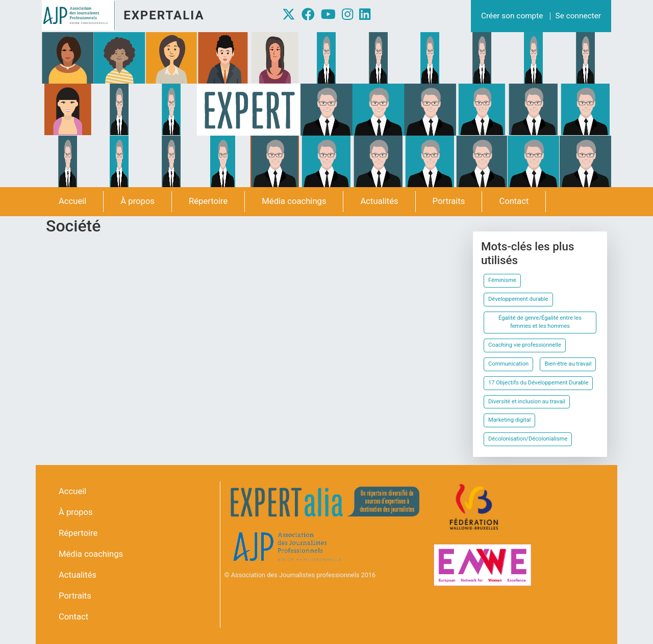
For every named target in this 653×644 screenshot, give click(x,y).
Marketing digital (509, 420)
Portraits (449, 201)
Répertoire (208, 201)
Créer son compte (512, 16)
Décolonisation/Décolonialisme (528, 439)
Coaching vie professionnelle (525, 345)
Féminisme (502, 280)
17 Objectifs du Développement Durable (538, 383)
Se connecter (578, 16)
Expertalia (164, 15)
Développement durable (518, 299)
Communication (508, 364)
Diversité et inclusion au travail (527, 402)
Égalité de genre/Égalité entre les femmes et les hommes (540, 322)
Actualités (379, 201)
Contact (514, 201)
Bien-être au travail (568, 364)
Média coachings (294, 201)
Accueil (72, 201)
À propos (137, 201)
